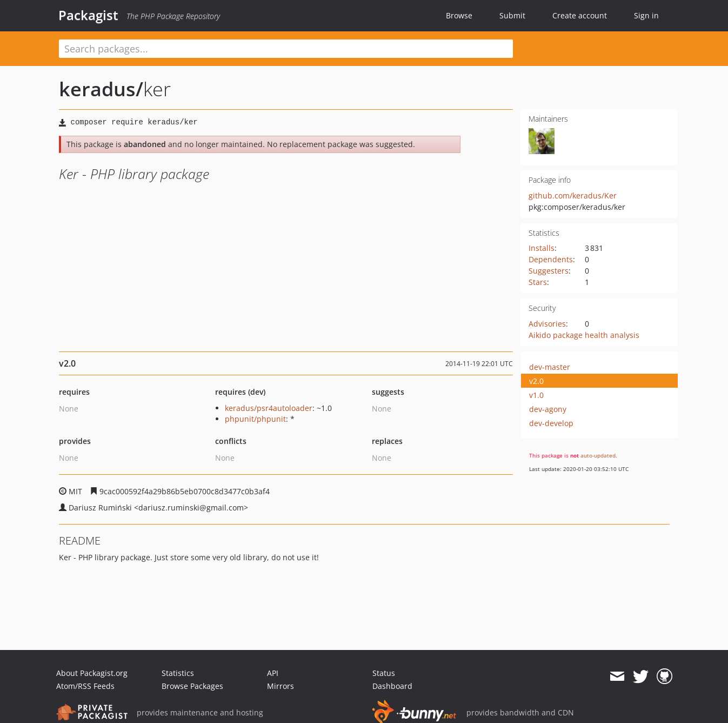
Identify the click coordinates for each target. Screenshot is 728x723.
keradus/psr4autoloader (269, 408)
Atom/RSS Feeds (85, 686)
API (273, 673)
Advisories (547, 324)
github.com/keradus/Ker (573, 195)
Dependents (551, 259)
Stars (538, 282)
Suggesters (549, 271)
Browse (459, 15)
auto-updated (598, 455)
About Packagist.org (92, 673)
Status (384, 673)
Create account (580, 15)
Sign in (646, 15)
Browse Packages (192, 686)
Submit (512, 15)
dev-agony (548, 409)
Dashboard (392, 686)
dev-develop (551, 423)
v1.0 (536, 395)
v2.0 (536, 381)
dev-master (550, 367)
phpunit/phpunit (255, 419)
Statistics (178, 673)
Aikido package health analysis (584, 335)
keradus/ (101, 89)
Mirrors (280, 686)
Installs (542, 248)
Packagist (88, 15)
